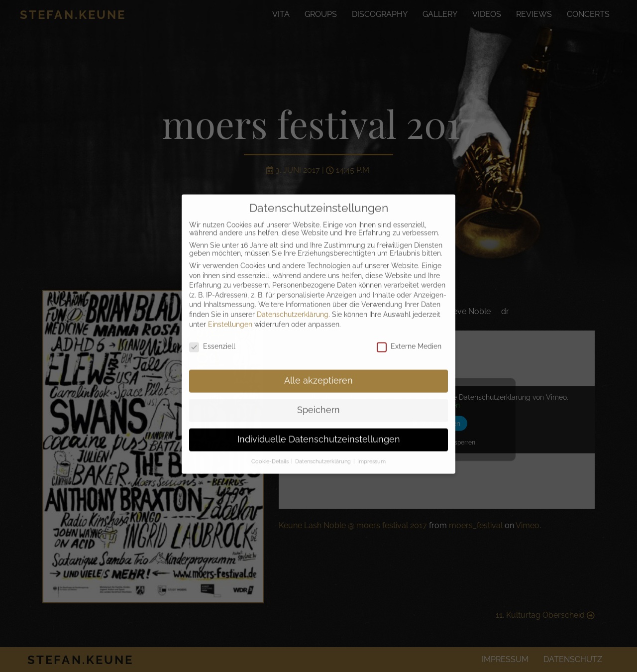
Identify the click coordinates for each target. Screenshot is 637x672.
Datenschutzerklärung (293, 304)
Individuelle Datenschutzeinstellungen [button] (319, 429)
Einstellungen (230, 314)
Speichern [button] (318, 399)
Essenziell (212, 336)
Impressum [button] (372, 450)
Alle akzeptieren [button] (318, 370)
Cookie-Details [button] (271, 450)
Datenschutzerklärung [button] (324, 450)
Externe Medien (409, 336)
